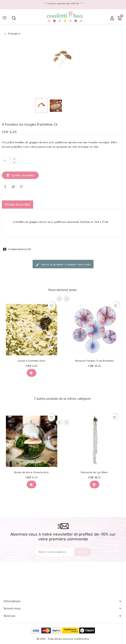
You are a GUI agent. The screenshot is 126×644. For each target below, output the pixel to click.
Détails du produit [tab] (18, 204)
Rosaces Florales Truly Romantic (94, 361)
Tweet (13, 187)
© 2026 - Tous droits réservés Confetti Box (63, 639)
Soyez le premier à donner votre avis (63, 265)
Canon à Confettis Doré (31, 361)
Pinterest (21, 187)
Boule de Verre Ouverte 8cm (31, 472)
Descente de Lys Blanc (94, 472)
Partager (5, 187)
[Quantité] (6, 161)
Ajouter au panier (20, 175)
